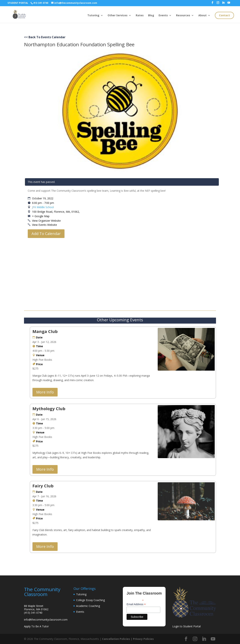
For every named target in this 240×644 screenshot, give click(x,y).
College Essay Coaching (90, 600)
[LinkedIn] (223, 4)
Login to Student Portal (186, 626)
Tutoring (93, 16)
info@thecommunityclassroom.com (46, 620)
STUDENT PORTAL (18, 3)
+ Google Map (41, 216)
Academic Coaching (88, 606)
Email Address (136, 604)
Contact (224, 15)
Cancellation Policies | (117, 639)
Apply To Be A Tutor (36, 626)
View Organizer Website (46, 221)
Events (163, 16)
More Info (45, 392)
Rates (140, 16)
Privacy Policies (143, 639)
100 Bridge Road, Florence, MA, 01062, (55, 212)
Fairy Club (43, 486)
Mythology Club (49, 408)
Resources (183, 16)
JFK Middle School (43, 207)
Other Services (118, 16)
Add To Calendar (46, 234)
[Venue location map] (122, 274)
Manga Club (45, 331)
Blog (151, 16)
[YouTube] (229, 4)
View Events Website (45, 225)
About (202, 16)
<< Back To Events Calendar (45, 37)
